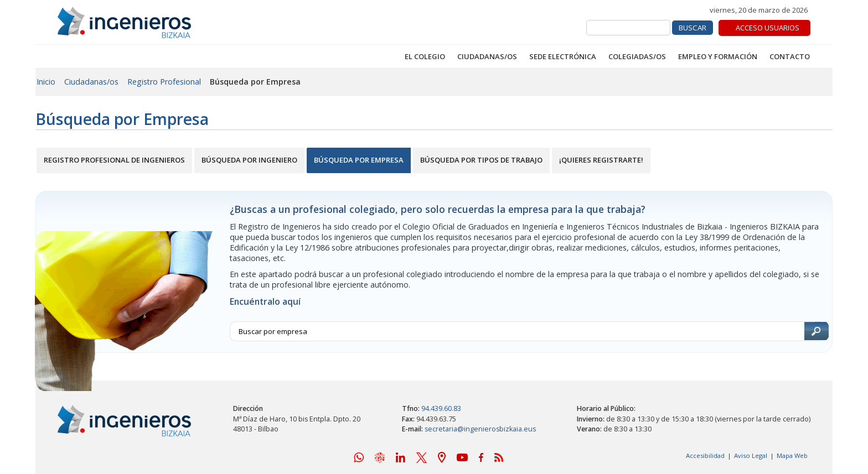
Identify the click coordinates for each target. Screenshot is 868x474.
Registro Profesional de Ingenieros (114, 160)
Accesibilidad (705, 455)
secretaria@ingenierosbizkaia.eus (480, 429)
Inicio (46, 82)
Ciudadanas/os (487, 56)
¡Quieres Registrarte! (601, 160)
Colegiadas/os (637, 56)
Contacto (790, 56)
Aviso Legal (751, 455)
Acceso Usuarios (768, 28)
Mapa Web (792, 455)
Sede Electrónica (563, 56)
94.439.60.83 (441, 408)
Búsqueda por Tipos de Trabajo (481, 160)
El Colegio (425, 56)
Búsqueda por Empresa (359, 160)
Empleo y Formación (718, 56)
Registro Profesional (164, 82)
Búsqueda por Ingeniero (249, 160)
